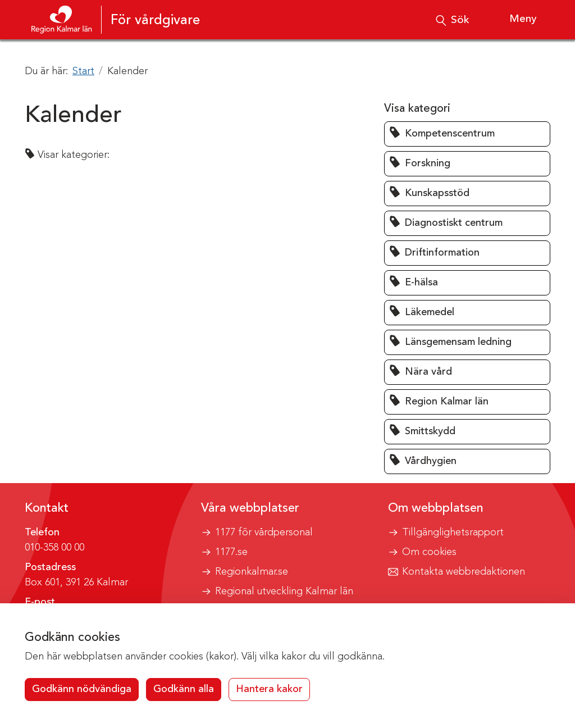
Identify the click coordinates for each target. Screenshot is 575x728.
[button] (467, 134)
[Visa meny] (513, 20)
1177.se (231, 552)
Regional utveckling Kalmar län (284, 591)
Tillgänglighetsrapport (453, 533)
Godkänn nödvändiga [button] (82, 689)
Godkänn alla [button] (184, 689)
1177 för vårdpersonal (264, 533)
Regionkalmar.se (252, 572)
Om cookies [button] (429, 552)
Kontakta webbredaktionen (464, 572)
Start (83, 71)
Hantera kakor (269, 689)
